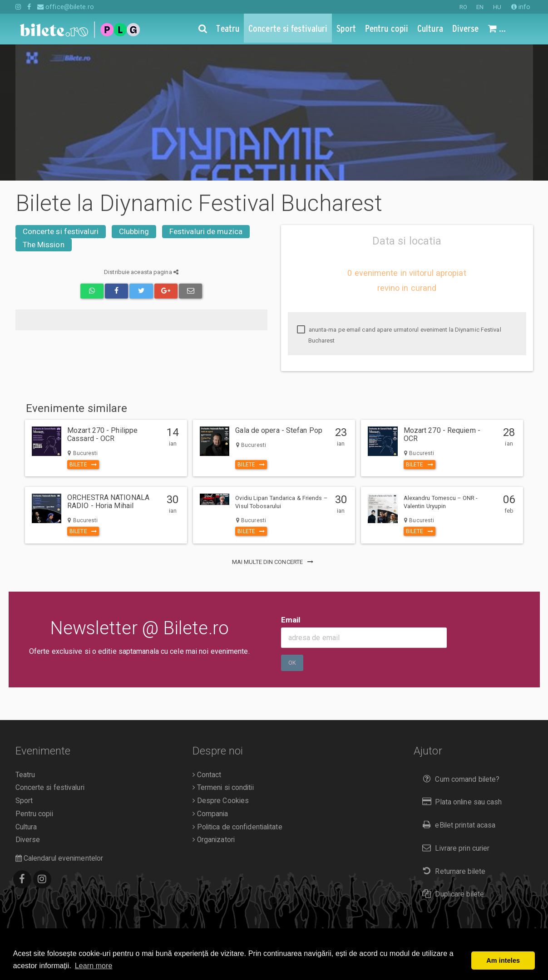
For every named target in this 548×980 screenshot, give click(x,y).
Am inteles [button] (503, 960)
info (521, 7)
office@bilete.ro (66, 7)
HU (497, 7)
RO (463, 7)
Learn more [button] (94, 966)
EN (480, 7)
